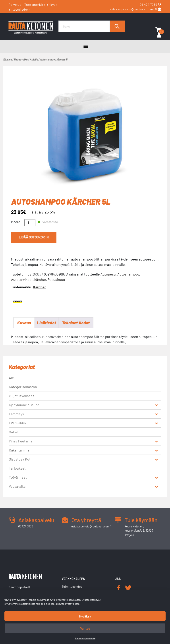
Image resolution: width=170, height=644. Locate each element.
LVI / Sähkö (17, 423)
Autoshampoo (128, 274)
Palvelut (15, 5)
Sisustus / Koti (20, 460)
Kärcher (40, 287)
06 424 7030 (149, 5)
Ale (11, 378)
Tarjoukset (17, 469)
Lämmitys (16, 414)
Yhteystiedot (19, 9)
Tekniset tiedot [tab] (78, 323)
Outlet (14, 432)
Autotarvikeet (22, 279)
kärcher (40, 279)
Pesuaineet (56, 279)
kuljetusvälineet (21, 396)
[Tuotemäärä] (30, 223)
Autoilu (34, 59)
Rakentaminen (20, 450)
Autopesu (108, 274)
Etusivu (8, 59)
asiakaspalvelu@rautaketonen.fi (133, 9)
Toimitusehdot (72, 587)
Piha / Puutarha (21, 441)
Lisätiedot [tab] (48, 323)
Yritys (51, 5)
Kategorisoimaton (23, 387)
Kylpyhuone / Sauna (24, 405)
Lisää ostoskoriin (33, 238)
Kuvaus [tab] (24, 323)
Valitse (85, 628)
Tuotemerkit (34, 5)
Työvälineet (18, 478)
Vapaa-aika (21, 59)
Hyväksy (85, 616)
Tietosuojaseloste (85, 638)
